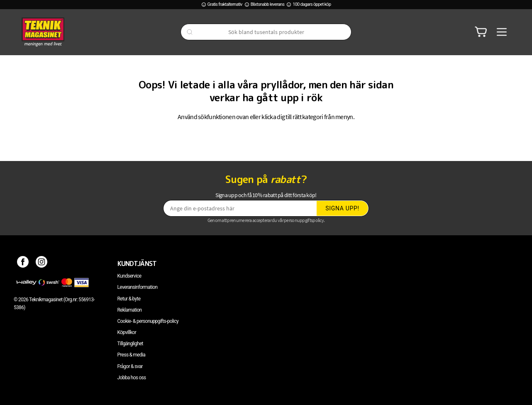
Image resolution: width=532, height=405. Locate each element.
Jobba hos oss (132, 378)
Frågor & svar (130, 366)
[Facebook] (23, 263)
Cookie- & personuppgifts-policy (148, 321)
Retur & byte (129, 299)
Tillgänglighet (130, 344)
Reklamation (130, 310)
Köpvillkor (127, 332)
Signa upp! (342, 208)
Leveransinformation (138, 287)
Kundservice (129, 276)
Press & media (132, 355)
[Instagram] (42, 263)
